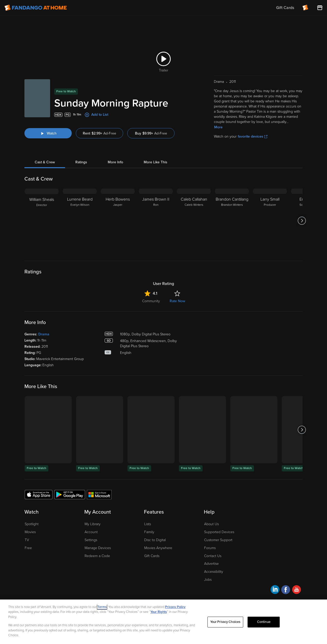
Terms (102, 607)
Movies (30, 532)
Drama (44, 334)
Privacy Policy (175, 607)
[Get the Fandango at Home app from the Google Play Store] (70, 494)
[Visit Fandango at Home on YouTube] (297, 590)
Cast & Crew (45, 162)
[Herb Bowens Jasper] (118, 221)
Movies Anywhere (158, 548)
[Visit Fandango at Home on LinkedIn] (275, 590)
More (218, 127)
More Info (115, 162)
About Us (211, 524)
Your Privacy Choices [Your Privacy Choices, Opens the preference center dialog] (225, 622)
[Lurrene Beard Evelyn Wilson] (80, 221)
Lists (148, 524)
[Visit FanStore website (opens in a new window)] (320, 8)
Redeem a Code (97, 556)
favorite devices (253, 136)
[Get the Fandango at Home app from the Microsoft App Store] (99, 494)
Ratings (81, 162)
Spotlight (32, 524)
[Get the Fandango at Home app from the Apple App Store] (39, 494)
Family (149, 532)
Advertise (211, 564)
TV (27, 540)
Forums (210, 548)
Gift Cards (152, 556)
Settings (91, 540)
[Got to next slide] (302, 221)
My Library (93, 524)
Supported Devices (219, 532)
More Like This (156, 162)
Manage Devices (98, 548)
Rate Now (177, 301)
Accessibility (214, 572)
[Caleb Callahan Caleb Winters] (194, 221)
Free (28, 548)
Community (151, 301)
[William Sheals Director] (42, 221)
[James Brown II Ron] (156, 221)
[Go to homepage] (36, 8)
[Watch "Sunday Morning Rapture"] (48, 133)
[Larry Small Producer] (270, 221)
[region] (164, 622)
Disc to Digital (155, 540)
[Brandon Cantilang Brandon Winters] (232, 221)
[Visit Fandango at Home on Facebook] (286, 590)
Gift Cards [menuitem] (285, 8)
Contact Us (213, 556)
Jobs (208, 580)
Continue (264, 622)
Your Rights (159, 612)
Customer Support (218, 540)
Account (91, 532)
